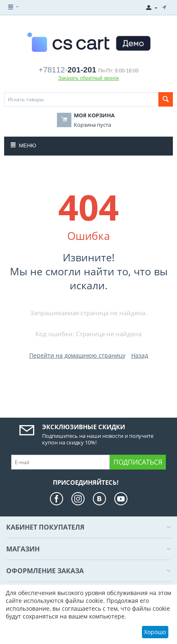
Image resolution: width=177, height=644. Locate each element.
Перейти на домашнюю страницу (77, 355)
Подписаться (138, 462)
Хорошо (155, 632)
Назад (140, 355)
